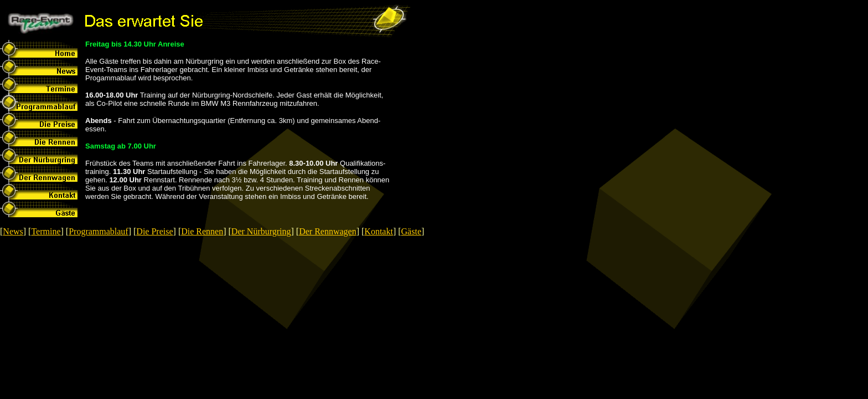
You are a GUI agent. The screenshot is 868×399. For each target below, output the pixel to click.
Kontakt (379, 231)
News (13, 231)
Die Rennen (202, 231)
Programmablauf (99, 231)
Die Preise (154, 231)
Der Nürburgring (261, 231)
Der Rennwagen (328, 231)
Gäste (411, 231)
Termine (46, 231)
